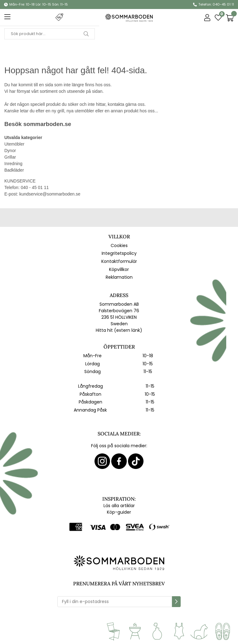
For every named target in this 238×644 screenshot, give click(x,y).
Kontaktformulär (119, 261)
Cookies (119, 245)
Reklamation (119, 277)
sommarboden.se (47, 124)
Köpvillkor (119, 269)
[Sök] (50, 34)
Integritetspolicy (119, 253)
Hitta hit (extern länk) (119, 330)
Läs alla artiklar (119, 506)
